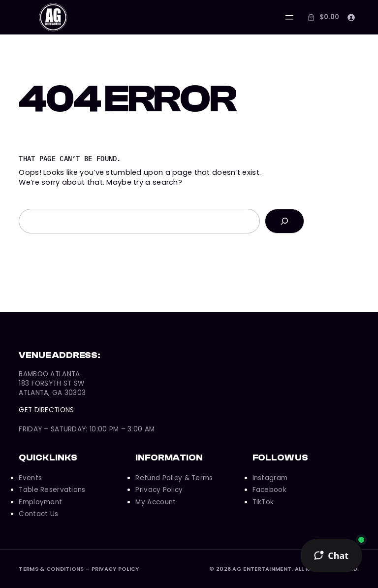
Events (30, 478)
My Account (156, 502)
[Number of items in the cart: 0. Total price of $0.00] (323, 17)
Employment (40, 502)
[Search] (284, 221)
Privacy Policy (159, 490)
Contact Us (38, 514)
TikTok (263, 502)
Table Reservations (52, 490)
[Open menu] (289, 17)
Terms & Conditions (51, 569)
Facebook (269, 490)
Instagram (270, 478)
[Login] (351, 17)
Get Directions (46, 410)
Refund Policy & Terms (174, 478)
